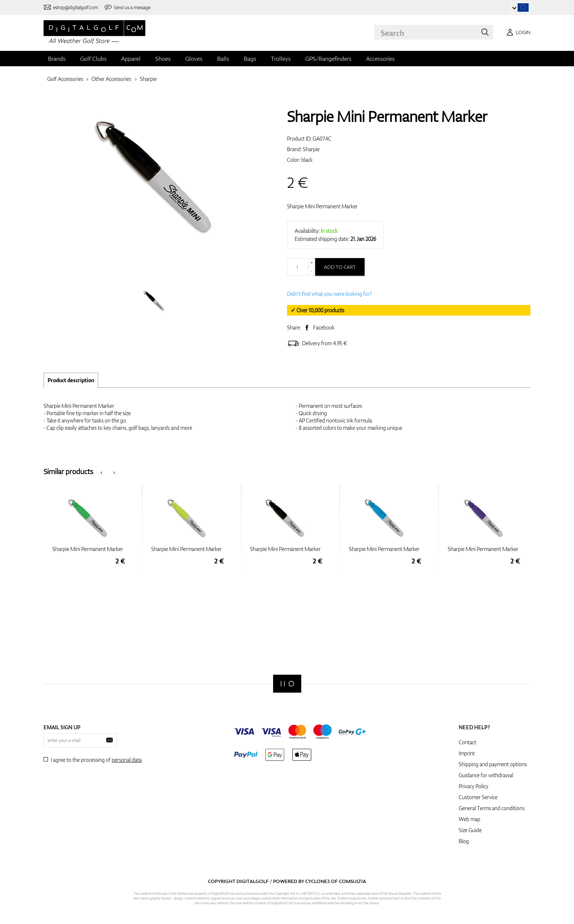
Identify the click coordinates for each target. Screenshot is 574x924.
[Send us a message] (127, 8)
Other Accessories (111, 79)
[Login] (517, 32)
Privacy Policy (474, 786)
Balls (223, 59)
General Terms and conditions (492, 808)
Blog (464, 841)
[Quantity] (301, 267)
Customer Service (478, 797)
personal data (127, 760)
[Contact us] (71, 8)
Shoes (163, 59)
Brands (57, 59)
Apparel (131, 59)
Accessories (380, 59)
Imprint (467, 753)
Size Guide (470, 830)
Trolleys (281, 59)
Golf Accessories (65, 79)
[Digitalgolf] (287, 684)
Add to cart (340, 267)
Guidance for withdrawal (486, 775)
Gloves (194, 59)
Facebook (324, 327)
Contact (467, 742)
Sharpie (148, 79)
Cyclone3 (318, 881)
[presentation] (101, 472)
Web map (469, 819)
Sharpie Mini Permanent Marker (322, 206)
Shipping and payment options (493, 764)
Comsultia (353, 881)
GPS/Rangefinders (328, 59)
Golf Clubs (93, 59)
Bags (250, 59)
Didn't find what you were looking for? (329, 294)
